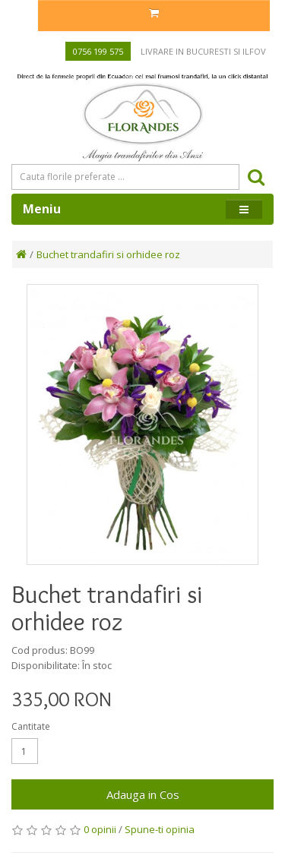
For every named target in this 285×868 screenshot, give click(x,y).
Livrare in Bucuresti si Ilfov (203, 51)
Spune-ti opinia (160, 829)
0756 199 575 (98, 51)
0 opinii (100, 829)
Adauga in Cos (143, 794)
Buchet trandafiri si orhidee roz (108, 254)
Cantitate (31, 726)
